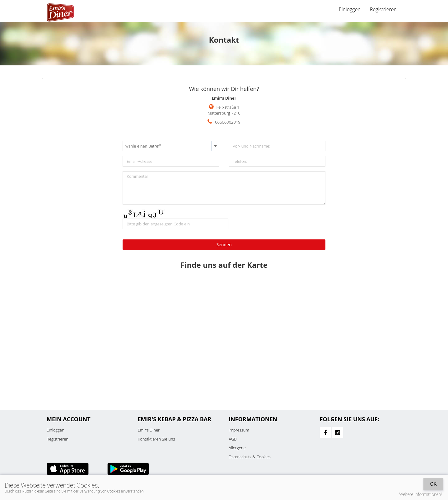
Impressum (239, 430)
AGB (233, 439)
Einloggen (350, 9)
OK (433, 484)
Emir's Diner (149, 430)
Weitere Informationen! (420, 494)
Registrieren (383, 9)
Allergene (237, 448)
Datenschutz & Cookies (250, 457)
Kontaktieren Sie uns (156, 439)
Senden (224, 245)
